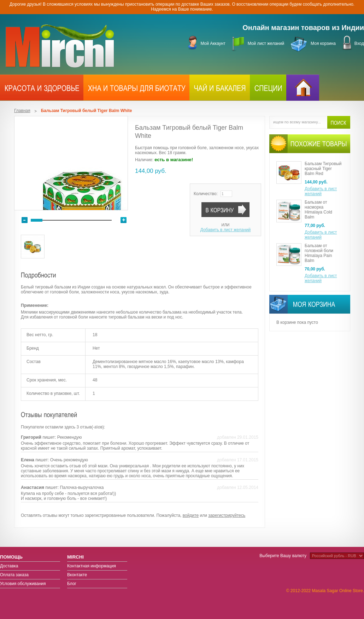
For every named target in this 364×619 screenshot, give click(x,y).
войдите (191, 515)
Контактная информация (92, 566)
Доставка (9, 566)
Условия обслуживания (23, 584)
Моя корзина (323, 43)
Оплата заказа (14, 575)
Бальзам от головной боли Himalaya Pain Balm (319, 253)
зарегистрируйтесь (227, 515)
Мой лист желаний (266, 43)
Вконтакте (77, 575)
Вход (359, 43)
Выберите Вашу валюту (283, 556)
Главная (22, 111)
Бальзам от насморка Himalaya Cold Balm (318, 210)
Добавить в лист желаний (226, 230)
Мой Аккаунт (213, 43)
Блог (72, 584)
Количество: (206, 194)
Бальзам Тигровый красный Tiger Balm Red (323, 169)
